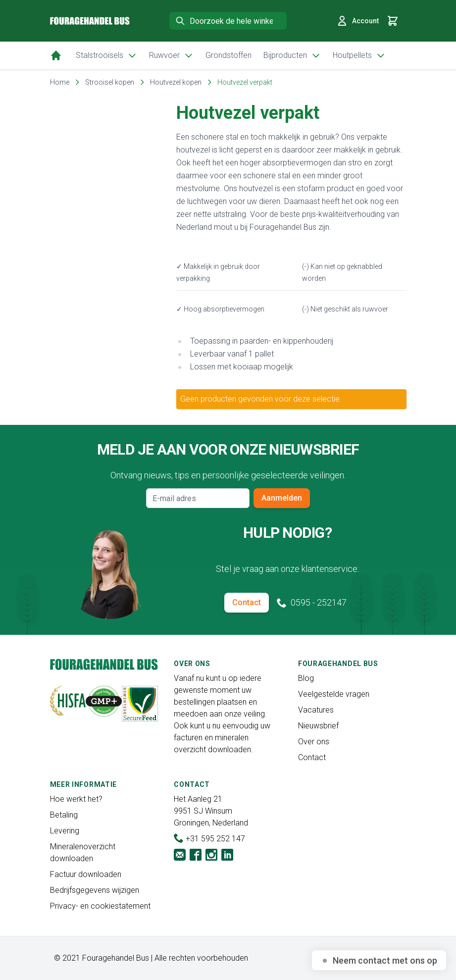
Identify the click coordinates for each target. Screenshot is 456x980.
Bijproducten (292, 55)
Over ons (314, 742)
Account (357, 21)
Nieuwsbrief (318, 726)
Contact (247, 602)
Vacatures (316, 710)
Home (60, 82)
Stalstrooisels (106, 55)
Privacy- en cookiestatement (100, 906)
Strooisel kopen (110, 82)
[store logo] (90, 21)
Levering (65, 831)
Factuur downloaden (86, 874)
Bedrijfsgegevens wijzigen (95, 890)
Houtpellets (359, 55)
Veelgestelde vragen (334, 694)
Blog (306, 678)
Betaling (64, 815)
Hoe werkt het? (76, 799)
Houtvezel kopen (176, 82)
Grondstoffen (228, 55)
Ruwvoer (171, 55)
